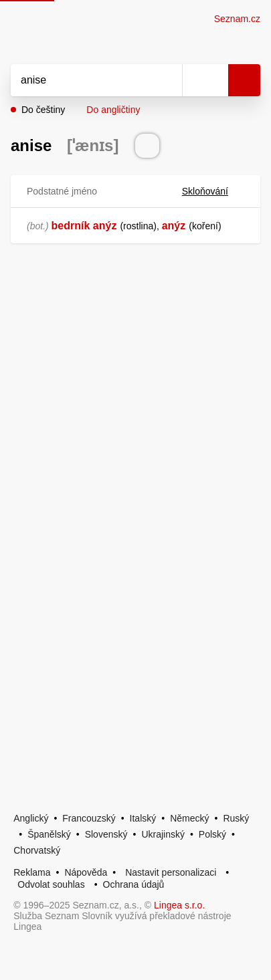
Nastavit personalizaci (171, 872)
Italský (143, 818)
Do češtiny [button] (43, 110)
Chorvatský (37, 850)
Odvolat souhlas (51, 884)
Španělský (49, 834)
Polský (212, 834)
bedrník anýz (84, 226)
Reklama (32, 872)
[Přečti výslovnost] (147, 146)
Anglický (31, 818)
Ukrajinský (163, 834)
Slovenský (106, 834)
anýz (174, 226)
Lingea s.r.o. (179, 905)
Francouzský (89, 818)
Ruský (236, 818)
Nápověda (86, 872)
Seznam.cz (237, 19)
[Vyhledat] (82, 80)
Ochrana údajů (134, 884)
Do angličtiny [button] (113, 110)
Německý (189, 818)
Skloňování (213, 191)
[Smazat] (167, 80)
